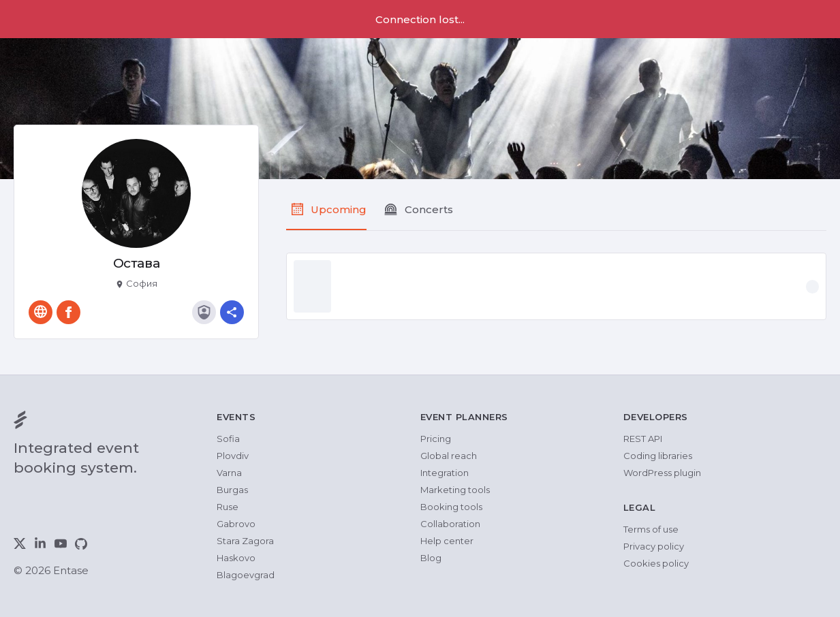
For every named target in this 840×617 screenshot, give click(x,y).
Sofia (228, 439)
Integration (445, 473)
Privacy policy (654, 546)
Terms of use (651, 529)
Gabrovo (236, 524)
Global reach (449, 456)
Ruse (228, 507)
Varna (229, 473)
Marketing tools (455, 490)
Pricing (436, 439)
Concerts (429, 209)
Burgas (232, 490)
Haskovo (236, 558)
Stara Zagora (245, 541)
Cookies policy (656, 563)
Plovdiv (233, 456)
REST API (643, 439)
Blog (431, 558)
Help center (447, 541)
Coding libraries (658, 456)
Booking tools (451, 507)
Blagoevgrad (246, 575)
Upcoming (339, 209)
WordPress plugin (662, 473)
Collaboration (450, 524)
